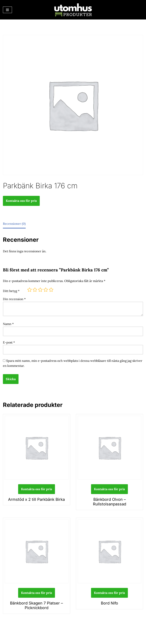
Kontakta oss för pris (21, 201)
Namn (8, 324)
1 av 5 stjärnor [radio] (30, 290)
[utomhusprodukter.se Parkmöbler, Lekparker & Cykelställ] (73, 10)
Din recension (14, 299)
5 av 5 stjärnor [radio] (51, 290)
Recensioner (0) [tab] (14, 224)
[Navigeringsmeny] (7, 10)
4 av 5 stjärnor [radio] (46, 290)
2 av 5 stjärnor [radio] (35, 290)
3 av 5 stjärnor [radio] (40, 290)
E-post (9, 342)
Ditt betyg (11, 291)
